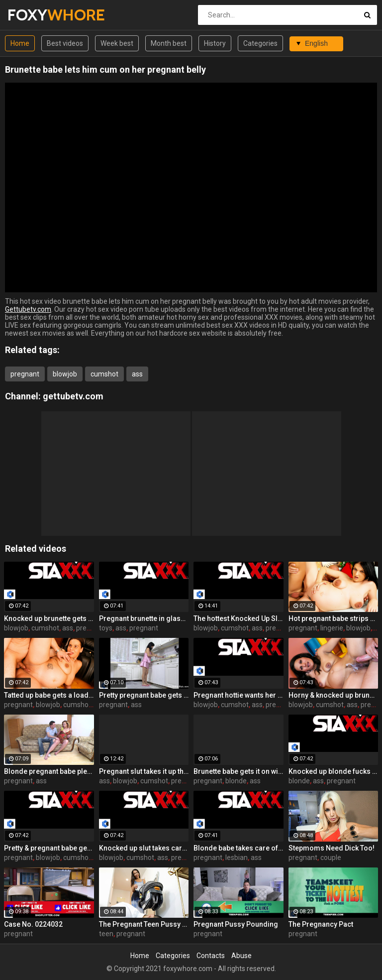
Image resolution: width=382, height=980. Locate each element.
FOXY (34, 15)
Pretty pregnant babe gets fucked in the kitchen (144, 695)
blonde (236, 781)
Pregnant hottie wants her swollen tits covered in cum (239, 695)
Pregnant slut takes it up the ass (144, 771)
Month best (169, 43)
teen (106, 934)
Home (20, 43)
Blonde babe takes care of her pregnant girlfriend (239, 848)
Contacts (211, 956)
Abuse (241, 956)
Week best (117, 43)
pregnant (25, 374)
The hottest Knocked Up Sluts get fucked (239, 618)
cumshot (104, 374)
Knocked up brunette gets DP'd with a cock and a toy (49, 618)
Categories (260, 43)
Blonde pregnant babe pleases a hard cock (49, 771)
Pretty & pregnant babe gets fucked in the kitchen (49, 848)
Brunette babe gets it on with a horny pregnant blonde (239, 771)
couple (331, 857)
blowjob (65, 374)
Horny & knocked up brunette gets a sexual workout (334, 695)
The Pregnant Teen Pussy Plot (144, 924)
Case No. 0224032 (33, 924)
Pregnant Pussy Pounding (236, 924)
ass (137, 374)
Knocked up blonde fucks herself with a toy (334, 771)
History (215, 43)
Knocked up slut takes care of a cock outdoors (144, 848)
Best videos (65, 43)
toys (106, 628)
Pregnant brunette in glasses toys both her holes (144, 618)
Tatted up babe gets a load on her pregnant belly (49, 695)
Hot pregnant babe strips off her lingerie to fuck (334, 618)
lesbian (237, 857)
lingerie (332, 628)
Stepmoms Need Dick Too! (332, 848)
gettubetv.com (73, 396)
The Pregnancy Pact (321, 924)
